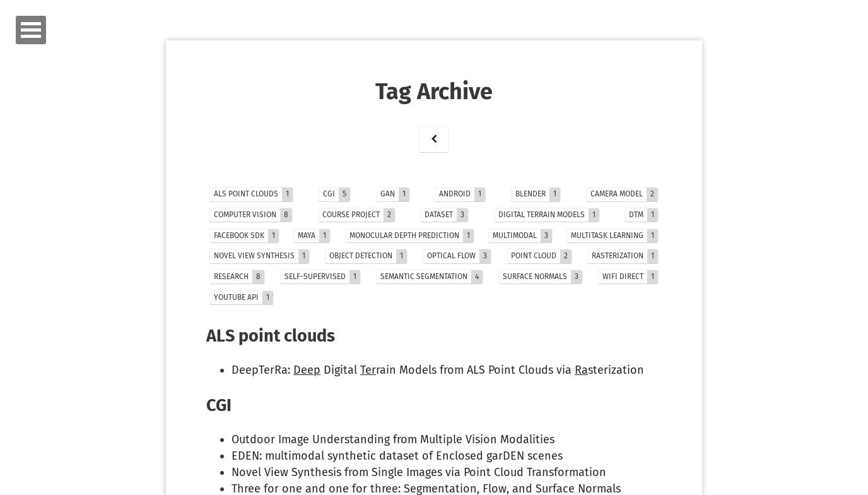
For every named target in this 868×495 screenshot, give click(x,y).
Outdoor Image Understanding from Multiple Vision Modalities (393, 439)
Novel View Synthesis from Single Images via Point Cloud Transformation (419, 472)
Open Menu (31, 30)
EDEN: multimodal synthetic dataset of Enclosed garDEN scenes (397, 456)
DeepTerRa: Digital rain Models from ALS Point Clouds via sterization (438, 370)
